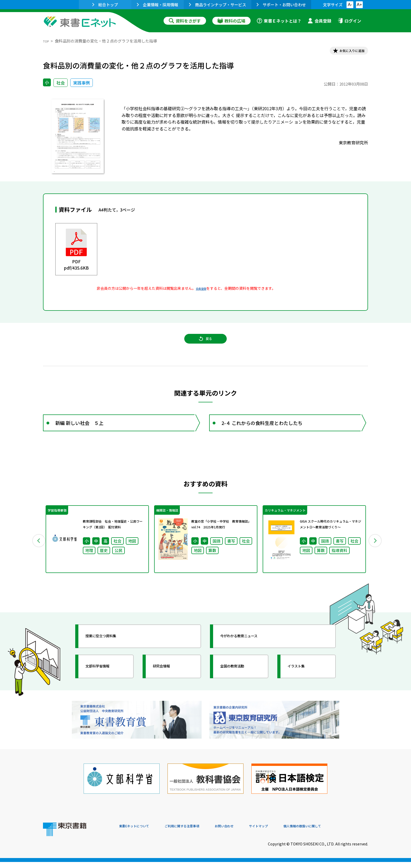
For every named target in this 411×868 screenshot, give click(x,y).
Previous (35, 557)
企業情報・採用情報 (158, 5)
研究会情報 (168, 686)
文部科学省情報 (105, 686)
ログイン (349, 21)
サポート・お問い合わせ (281, 5)
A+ (359, 5)
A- (350, 5)
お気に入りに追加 (345, 52)
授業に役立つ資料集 (110, 656)
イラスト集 (303, 686)
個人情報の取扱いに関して (343, 832)
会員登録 (320, 21)
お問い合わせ (249, 832)
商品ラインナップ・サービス (218, 5)
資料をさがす (185, 21)
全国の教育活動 (240, 686)
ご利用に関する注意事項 (198, 832)
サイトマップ (290, 832)
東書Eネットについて (139, 832)
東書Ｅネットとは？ (279, 21)
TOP (47, 41)
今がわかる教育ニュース (249, 656)
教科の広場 (231, 21)
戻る (206, 347)
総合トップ (105, 5)
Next (376, 557)
